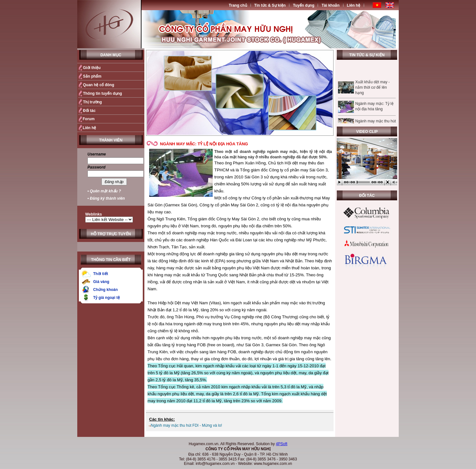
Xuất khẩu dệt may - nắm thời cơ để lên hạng (372, 90)
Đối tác (89, 111)
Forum (89, 119)
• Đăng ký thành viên (106, 198)
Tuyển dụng (304, 5)
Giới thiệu (92, 68)
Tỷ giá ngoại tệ (107, 298)
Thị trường (92, 102)
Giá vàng (101, 282)
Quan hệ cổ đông (99, 85)
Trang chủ (238, 5)
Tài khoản (330, 5)
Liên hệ (354, 5)
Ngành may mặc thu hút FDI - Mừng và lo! (186, 425)
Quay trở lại (320, 407)
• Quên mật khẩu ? (104, 191)
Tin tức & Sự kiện (270, 5)
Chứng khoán (105, 290)
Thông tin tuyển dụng (103, 93)
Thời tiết (101, 274)
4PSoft (282, 444)
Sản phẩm (92, 76)
